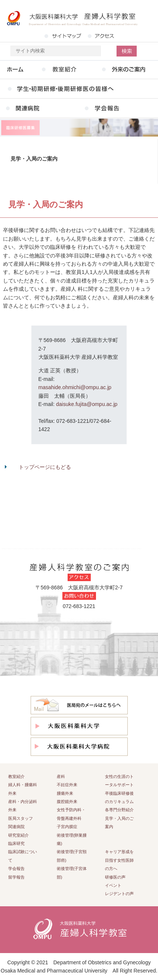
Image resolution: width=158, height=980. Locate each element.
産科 (61, 776)
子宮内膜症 (67, 827)
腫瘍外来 (65, 793)
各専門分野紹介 (119, 810)
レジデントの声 (119, 894)
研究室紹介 (18, 835)
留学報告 (16, 877)
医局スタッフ (21, 818)
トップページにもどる (45, 467)
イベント (113, 885)
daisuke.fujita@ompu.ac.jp (87, 404)
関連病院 (16, 827)
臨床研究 (16, 843)
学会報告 (16, 868)
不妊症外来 (67, 785)
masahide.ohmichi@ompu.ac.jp (75, 387)
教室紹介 (16, 776)
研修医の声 (115, 877)
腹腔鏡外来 (67, 802)
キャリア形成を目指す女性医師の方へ (119, 860)
